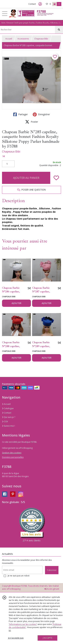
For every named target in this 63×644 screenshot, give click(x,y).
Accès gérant (52, 589)
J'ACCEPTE (48, 638)
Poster (32, 122)
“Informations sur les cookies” (23, 624)
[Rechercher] (59, 30)
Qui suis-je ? (9, 417)
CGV (5, 421)
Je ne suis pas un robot (19, 576)
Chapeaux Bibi (41, 39)
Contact (32, 4)
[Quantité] (8, 164)
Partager (20, 114)
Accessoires (23, 39)
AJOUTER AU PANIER (26, 178)
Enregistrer (41, 114)
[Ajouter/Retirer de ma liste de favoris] (56, 178)
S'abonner (52, 570)
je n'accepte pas (16, 638)
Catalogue (8, 408)
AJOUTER (16, 303)
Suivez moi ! (8, 426)
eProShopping (14, 589)
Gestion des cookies (12, 453)
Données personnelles (13, 457)
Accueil (9, 39)
